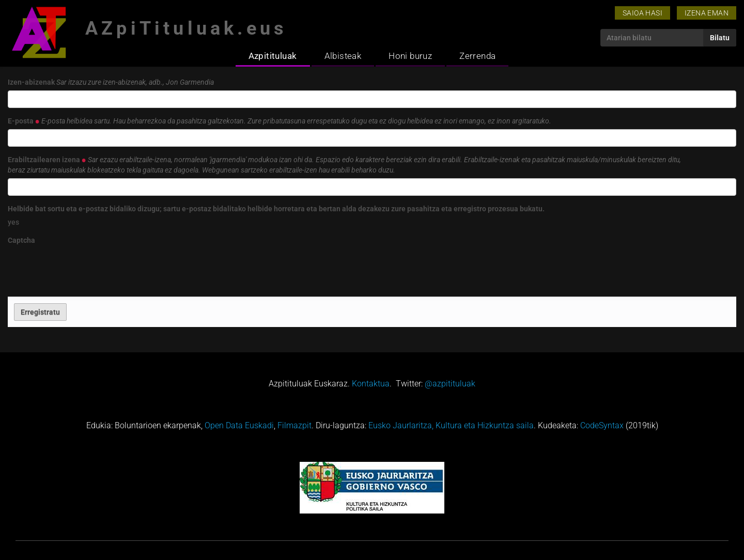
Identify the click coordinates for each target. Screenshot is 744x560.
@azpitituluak (450, 384)
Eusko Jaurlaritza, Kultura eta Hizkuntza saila (451, 425)
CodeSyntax (602, 425)
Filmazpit (295, 425)
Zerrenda (477, 56)
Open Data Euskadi (239, 425)
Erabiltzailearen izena (344, 165)
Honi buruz (410, 56)
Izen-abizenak (111, 82)
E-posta (280, 121)
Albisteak (343, 56)
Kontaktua (371, 384)
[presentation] (86, 269)
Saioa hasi (642, 13)
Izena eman (707, 13)
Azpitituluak (273, 56)
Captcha (21, 240)
